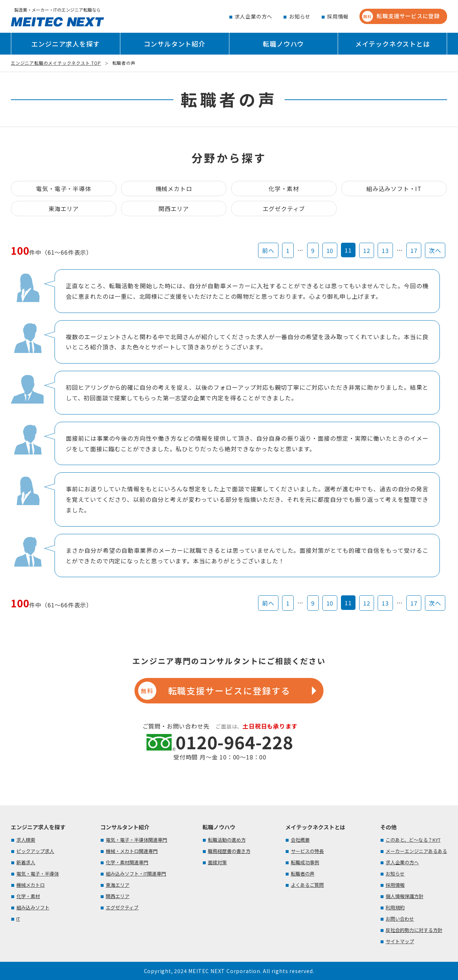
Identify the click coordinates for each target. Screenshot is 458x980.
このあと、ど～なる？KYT (413, 840)
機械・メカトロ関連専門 (132, 851)
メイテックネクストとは (393, 44)
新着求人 (26, 862)
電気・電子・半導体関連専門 (136, 840)
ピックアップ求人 (35, 851)
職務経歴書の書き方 (229, 851)
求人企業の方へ (254, 16)
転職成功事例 (305, 862)
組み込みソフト (33, 907)
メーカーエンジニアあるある (416, 851)
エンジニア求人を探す (65, 44)
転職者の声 (303, 874)
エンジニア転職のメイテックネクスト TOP (56, 63)
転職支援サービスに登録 (401, 16)
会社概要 (300, 840)
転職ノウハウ (283, 44)
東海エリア (64, 209)
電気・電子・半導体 (63, 189)
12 (367, 250)
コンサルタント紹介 (175, 44)
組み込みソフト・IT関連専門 (136, 874)
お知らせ (300, 16)
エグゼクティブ (284, 209)
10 (330, 250)
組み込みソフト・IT (394, 189)
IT (18, 919)
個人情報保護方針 (405, 896)
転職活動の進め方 (227, 840)
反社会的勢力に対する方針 (414, 930)
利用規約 (395, 907)
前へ (268, 250)
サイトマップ (400, 941)
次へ (435, 250)
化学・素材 (284, 189)
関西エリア (174, 209)
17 (414, 250)
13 (385, 250)
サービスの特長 (307, 851)
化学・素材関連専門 (127, 862)
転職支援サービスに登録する (214, 691)
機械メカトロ (174, 189)
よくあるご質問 (307, 885)
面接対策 (217, 862)
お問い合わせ (400, 919)
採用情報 (338, 16)
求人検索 (26, 840)
